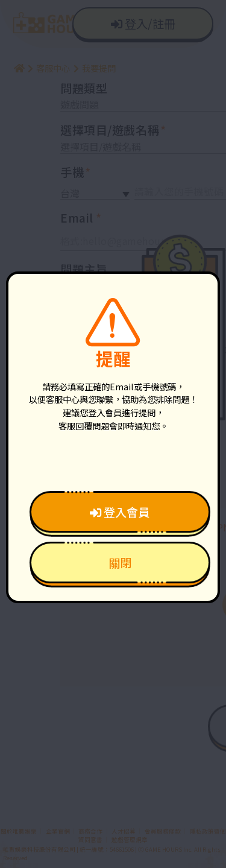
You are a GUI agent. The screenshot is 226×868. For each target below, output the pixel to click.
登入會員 (120, 512)
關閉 (120, 563)
